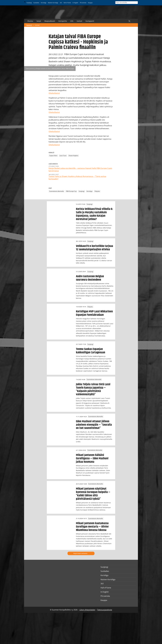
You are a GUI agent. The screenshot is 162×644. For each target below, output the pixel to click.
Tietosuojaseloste (105, 610)
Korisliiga (44, 3)
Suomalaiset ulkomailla (57, 191)
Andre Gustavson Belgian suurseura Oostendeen (90, 278)
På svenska (83, 3)
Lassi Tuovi (63, 156)
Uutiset (79, 21)
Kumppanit (90, 21)
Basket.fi (29, 25)
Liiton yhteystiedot (87, 610)
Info (72, 21)
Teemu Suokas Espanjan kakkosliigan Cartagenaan (91, 351)
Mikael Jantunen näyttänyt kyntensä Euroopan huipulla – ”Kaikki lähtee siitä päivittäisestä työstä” (93, 494)
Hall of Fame (67, 3)
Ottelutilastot (54, 93)
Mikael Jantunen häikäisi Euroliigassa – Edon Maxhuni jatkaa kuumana (92, 458)
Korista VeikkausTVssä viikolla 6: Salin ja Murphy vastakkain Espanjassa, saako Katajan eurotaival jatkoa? (94, 214)
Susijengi (29, 3)
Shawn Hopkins (73, 156)
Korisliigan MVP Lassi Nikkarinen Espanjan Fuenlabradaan (94, 313)
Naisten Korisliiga (53, 3)
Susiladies (36, 3)
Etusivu (30, 21)
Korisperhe (63, 21)
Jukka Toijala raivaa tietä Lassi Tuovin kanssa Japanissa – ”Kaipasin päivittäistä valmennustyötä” (93, 389)
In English (75, 3)
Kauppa (90, 3)
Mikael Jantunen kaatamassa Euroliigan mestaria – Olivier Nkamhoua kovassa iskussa (92, 527)
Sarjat (39, 21)
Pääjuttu (97, 191)
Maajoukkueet (50, 21)
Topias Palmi (53, 156)
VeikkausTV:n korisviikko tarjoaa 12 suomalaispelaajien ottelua (94, 248)
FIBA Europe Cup (71, 191)
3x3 (61, 3)
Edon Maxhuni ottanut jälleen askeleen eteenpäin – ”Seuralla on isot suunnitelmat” (94, 425)
